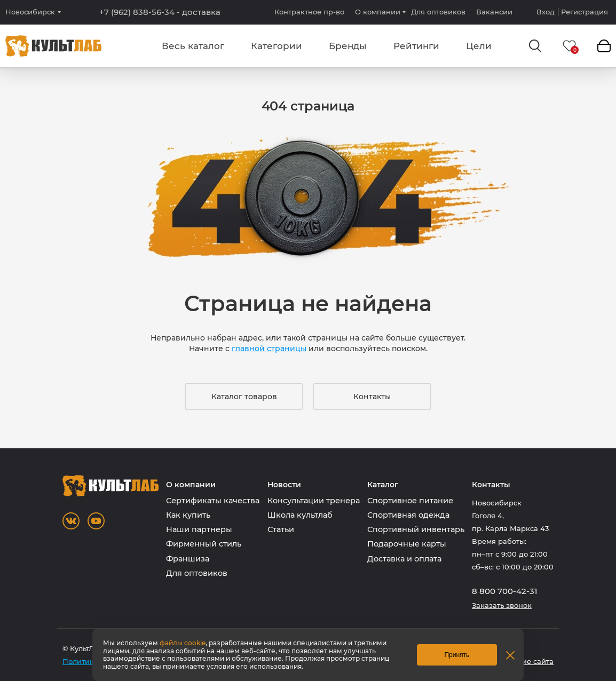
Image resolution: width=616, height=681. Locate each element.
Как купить (188, 515)
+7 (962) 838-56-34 (160, 12)
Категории (277, 46)
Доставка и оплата (404, 559)
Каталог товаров (244, 397)
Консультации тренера (314, 501)
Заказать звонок (502, 605)
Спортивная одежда (408, 515)
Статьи (281, 529)
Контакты (372, 397)
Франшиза (188, 559)
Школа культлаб (300, 515)
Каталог (383, 485)
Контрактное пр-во (309, 12)
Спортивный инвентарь (416, 529)
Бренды (348, 46)
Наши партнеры (199, 529)
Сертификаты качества (213, 501)
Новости (284, 485)
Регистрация (585, 12)
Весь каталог (193, 46)
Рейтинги (416, 46)
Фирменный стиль (204, 544)
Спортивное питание (410, 501)
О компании (378, 12)
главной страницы (269, 349)
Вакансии (494, 12)
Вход (546, 12)
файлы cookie (183, 643)
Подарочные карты (407, 544)
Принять (457, 655)
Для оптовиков (438, 12)
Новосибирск (30, 12)
